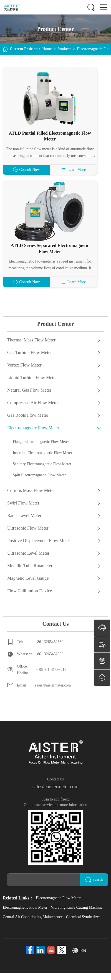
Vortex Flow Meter (24, 373)
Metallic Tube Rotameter (29, 573)
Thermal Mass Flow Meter (31, 347)
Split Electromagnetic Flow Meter (39, 483)
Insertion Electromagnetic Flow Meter (42, 460)
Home (47, 49)
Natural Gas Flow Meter (29, 398)
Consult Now (29, 177)
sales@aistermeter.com (53, 693)
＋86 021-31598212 (51, 677)
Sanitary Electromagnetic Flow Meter (42, 471)
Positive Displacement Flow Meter (38, 548)
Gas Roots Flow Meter (27, 423)
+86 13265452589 (49, 649)
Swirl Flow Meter (23, 510)
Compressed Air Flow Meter (33, 410)
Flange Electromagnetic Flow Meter (41, 449)
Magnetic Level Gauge (28, 586)
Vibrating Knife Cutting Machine (77, 914)
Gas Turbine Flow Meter (29, 360)
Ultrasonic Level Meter (28, 561)
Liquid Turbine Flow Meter (32, 385)
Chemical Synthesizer (83, 924)
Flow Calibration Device (29, 598)
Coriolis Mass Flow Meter (31, 498)
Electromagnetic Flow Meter (33, 435)
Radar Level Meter (24, 523)
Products (65, 49)
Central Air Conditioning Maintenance (33, 924)
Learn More (82, 177)
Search (96, 887)
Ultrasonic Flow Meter (27, 536)
